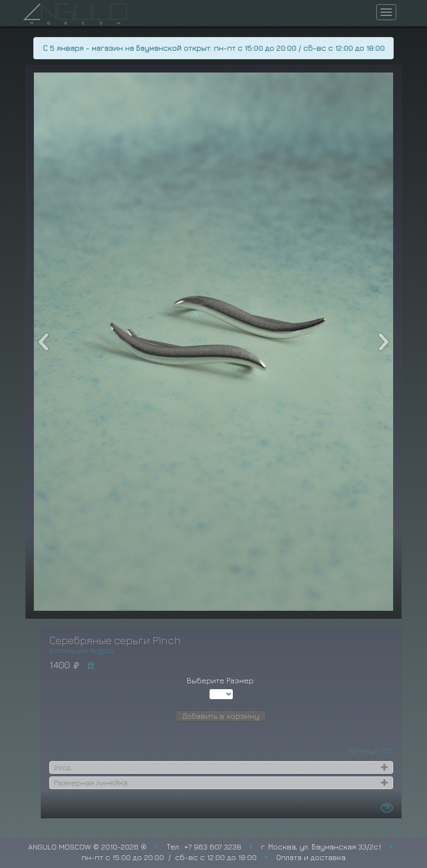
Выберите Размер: (221, 680)
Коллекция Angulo (81, 650)
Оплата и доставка (311, 857)
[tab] (221, 767)
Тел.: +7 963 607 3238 (204, 847)
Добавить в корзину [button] (221, 716)
